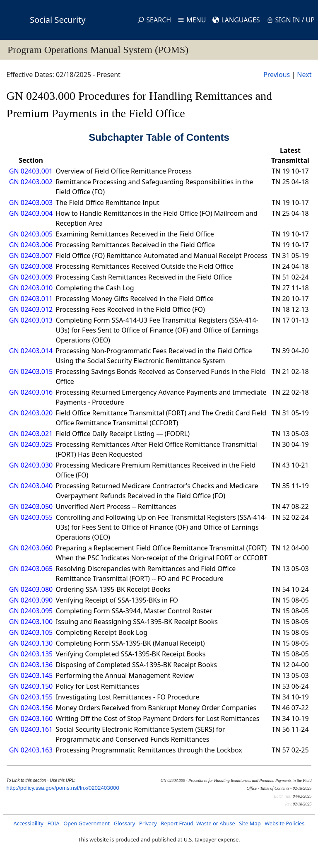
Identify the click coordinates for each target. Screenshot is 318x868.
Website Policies (284, 823)
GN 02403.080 (31, 589)
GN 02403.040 (31, 486)
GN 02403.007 (31, 256)
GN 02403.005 (31, 234)
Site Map (250, 823)
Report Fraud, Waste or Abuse (198, 823)
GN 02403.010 (31, 288)
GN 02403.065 (31, 569)
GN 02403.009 (31, 277)
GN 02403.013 (31, 320)
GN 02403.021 (31, 434)
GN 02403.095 (31, 611)
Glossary (125, 823)
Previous (277, 75)
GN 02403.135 (31, 654)
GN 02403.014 (31, 351)
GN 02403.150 (31, 686)
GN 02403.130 (31, 643)
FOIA (53, 823)
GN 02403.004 (31, 213)
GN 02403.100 (31, 622)
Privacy (148, 823)
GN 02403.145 (31, 675)
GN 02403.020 (31, 413)
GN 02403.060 (31, 548)
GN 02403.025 (31, 444)
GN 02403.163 (31, 750)
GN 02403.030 (31, 465)
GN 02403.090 (31, 600)
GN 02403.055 (31, 517)
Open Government (87, 823)
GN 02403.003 (31, 203)
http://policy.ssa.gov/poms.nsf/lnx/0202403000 (63, 788)
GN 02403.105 (31, 632)
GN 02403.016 (31, 392)
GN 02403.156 (31, 708)
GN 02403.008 (31, 266)
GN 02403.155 (31, 697)
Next (304, 75)
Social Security (58, 20)
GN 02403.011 (31, 299)
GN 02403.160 (31, 719)
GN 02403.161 (31, 729)
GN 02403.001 (31, 171)
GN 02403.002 (31, 182)
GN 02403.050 (31, 506)
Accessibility (29, 823)
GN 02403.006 (31, 245)
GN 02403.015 (31, 371)
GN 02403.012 (31, 309)
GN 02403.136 (31, 665)
